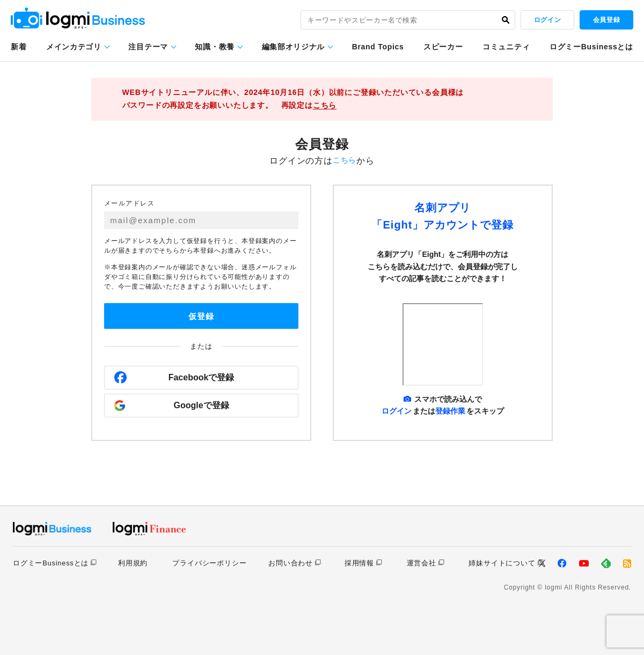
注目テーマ (148, 47)
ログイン (547, 20)
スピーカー (443, 47)
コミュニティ (506, 47)
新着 (19, 47)
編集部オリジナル (294, 47)
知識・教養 (215, 47)
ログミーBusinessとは (591, 47)
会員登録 (606, 20)
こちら (325, 105)
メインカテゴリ (74, 47)
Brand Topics (378, 47)
